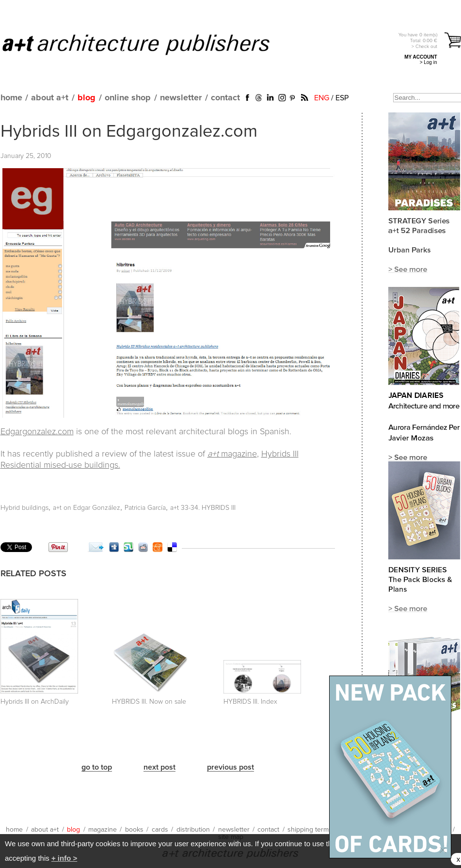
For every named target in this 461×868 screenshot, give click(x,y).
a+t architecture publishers (148, 44)
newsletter (181, 98)
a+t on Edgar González (87, 508)
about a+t (50, 98)
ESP (342, 98)
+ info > (64, 858)
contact (225, 98)
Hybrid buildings (24, 508)
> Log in (429, 62)
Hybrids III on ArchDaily (35, 702)
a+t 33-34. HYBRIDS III (203, 508)
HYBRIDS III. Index (250, 702)
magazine (232, 454)
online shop (128, 98)
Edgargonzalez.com (37, 432)
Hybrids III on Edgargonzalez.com (129, 132)
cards (160, 830)
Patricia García (145, 508)
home (11, 98)
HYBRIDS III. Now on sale (149, 702)
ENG (322, 98)
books (134, 830)
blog (87, 98)
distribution (193, 830)
